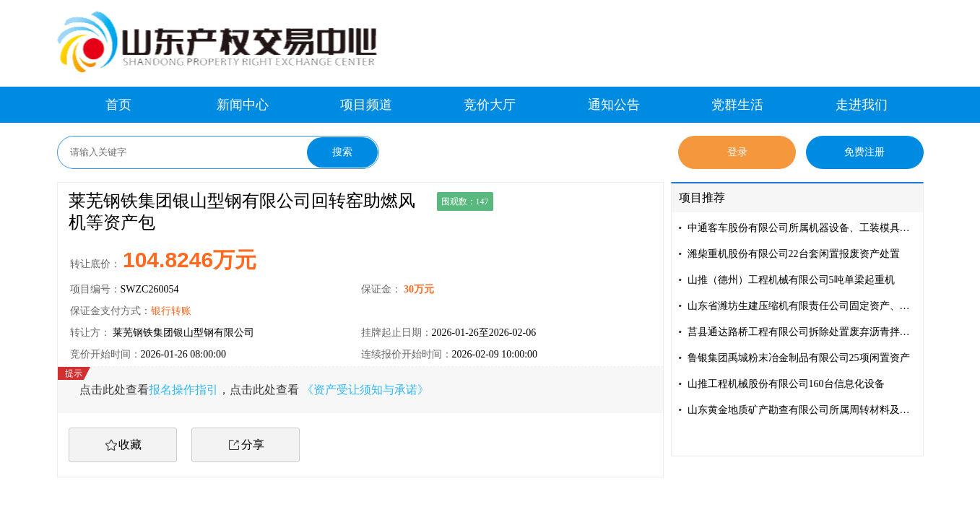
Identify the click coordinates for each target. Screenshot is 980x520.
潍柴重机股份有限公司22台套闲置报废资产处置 (794, 254)
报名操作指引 (183, 390)
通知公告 (614, 105)
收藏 (130, 445)
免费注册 (864, 152)
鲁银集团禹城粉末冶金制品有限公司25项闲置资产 (799, 358)
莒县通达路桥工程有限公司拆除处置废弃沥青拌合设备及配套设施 (802, 332)
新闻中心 (243, 105)
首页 (118, 105)
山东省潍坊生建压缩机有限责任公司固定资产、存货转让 (802, 306)
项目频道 (366, 105)
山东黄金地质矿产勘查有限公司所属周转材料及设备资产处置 (802, 410)
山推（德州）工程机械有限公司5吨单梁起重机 (791, 280)
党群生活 (737, 105)
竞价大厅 (490, 105)
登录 (737, 152)
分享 (253, 445)
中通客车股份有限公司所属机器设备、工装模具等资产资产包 (802, 228)
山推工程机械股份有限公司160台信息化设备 (786, 384)
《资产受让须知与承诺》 (365, 390)
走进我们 (862, 105)
